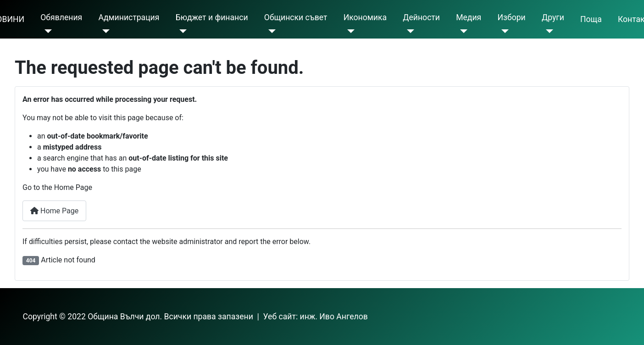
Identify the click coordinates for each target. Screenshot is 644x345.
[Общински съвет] (270, 31)
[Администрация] (104, 31)
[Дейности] (408, 31)
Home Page (54, 211)
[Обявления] (46, 31)
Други (553, 17)
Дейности (421, 17)
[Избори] (503, 31)
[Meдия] (462, 31)
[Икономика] (349, 31)
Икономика (365, 17)
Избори (511, 17)
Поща (591, 19)
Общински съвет (296, 17)
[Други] (547, 31)
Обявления (61, 17)
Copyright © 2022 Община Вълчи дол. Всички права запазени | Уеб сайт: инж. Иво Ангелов (195, 317)
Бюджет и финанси (212, 17)
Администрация (129, 17)
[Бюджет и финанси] (181, 31)
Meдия (469, 17)
